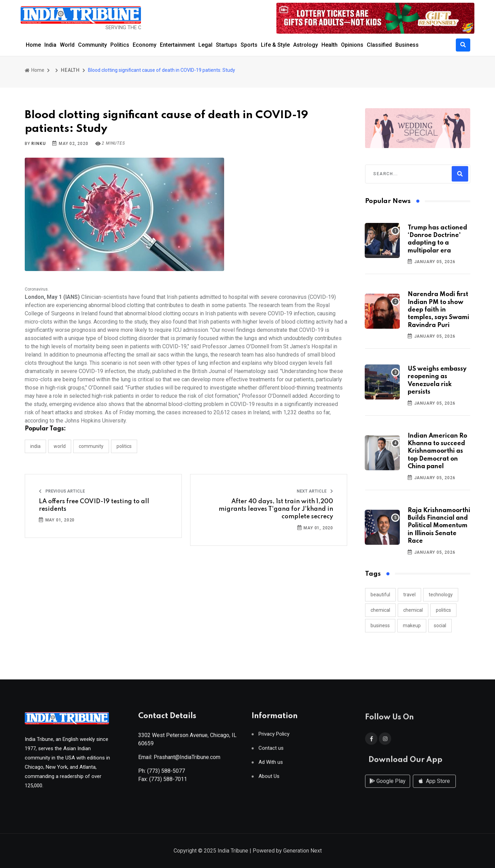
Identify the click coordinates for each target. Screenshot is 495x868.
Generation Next (302, 851)
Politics (120, 45)
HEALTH (70, 70)
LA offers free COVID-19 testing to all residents (94, 505)
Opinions (352, 45)
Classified (379, 45)
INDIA (35, 446)
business (380, 625)
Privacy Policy (274, 737)
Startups (227, 45)
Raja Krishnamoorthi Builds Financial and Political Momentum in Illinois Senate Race (439, 526)
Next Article (315, 491)
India (50, 45)
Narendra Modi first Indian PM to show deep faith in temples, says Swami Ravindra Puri (438, 310)
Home (33, 45)
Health (329, 45)
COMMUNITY (91, 446)
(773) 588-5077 (166, 774)
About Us (269, 779)
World (67, 45)
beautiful (380, 595)
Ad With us (271, 765)
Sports (249, 45)
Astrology (306, 45)
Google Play (388, 788)
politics (443, 610)
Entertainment (177, 45)
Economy (145, 45)
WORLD (60, 446)
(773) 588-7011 (168, 782)
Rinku (38, 144)
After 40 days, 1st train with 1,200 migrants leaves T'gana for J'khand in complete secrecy (276, 509)
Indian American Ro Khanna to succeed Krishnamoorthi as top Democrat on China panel (437, 451)
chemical (380, 610)
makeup (412, 625)
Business (407, 45)
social (440, 625)
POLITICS (124, 446)
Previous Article (62, 491)
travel (409, 595)
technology (441, 595)
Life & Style (275, 45)
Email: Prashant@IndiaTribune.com (179, 760)
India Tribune (233, 851)
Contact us (271, 751)
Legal (205, 45)
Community (92, 45)
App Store (434, 788)
